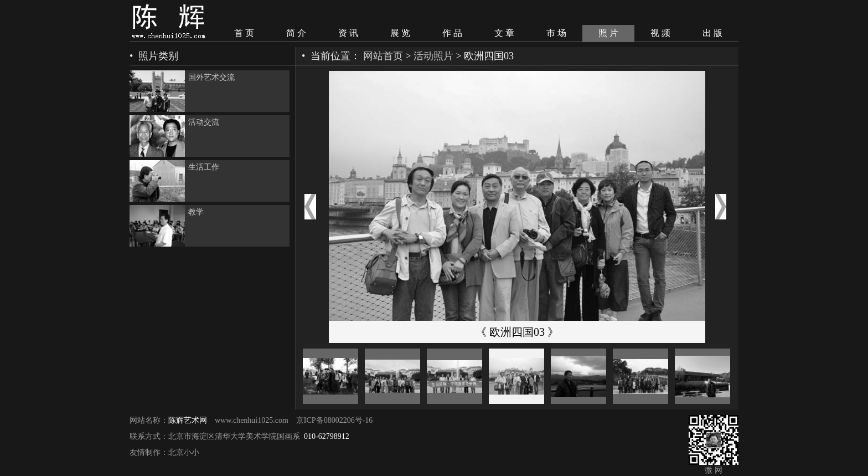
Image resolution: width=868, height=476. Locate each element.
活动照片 (433, 56)
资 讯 (348, 33)
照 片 (608, 33)
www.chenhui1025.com (252, 420)
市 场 (556, 33)
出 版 (712, 33)
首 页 (244, 33)
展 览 (400, 33)
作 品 (452, 33)
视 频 (660, 33)
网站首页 (383, 56)
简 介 (296, 33)
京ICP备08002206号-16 (334, 420)
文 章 (504, 33)
